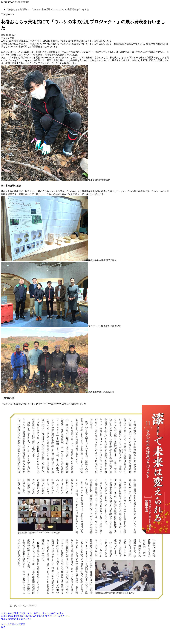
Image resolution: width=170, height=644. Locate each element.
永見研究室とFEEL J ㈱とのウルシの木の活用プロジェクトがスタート (35, 616)
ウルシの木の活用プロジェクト (16, 619)
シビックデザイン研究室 (13, 624)
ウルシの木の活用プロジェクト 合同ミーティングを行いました (33, 613)
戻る (3, 627)
